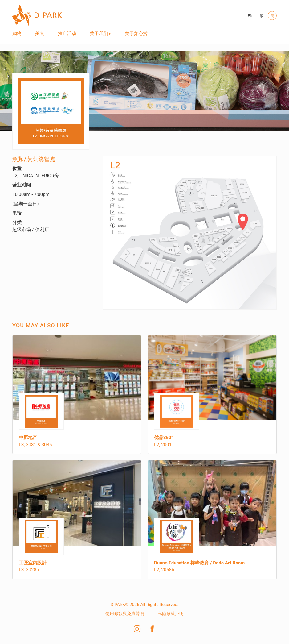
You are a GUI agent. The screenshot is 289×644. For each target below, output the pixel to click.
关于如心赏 (136, 34)
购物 (17, 34)
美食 (40, 34)
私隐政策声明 (171, 613)
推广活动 (67, 34)
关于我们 (99, 34)
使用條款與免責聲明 (125, 613)
